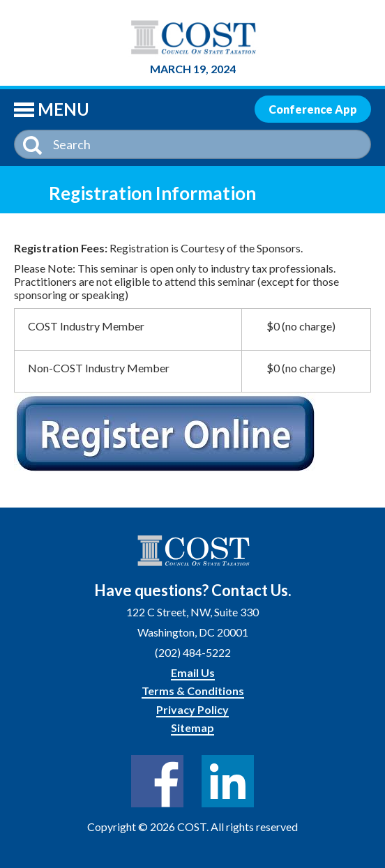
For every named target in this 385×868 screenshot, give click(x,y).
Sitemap (192, 728)
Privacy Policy (192, 709)
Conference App (313, 109)
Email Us (193, 672)
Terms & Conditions (193, 691)
